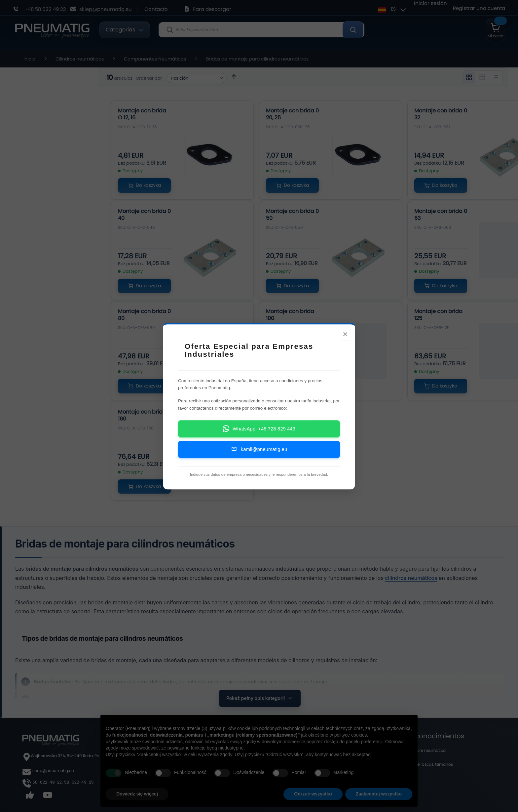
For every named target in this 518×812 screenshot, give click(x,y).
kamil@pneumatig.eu (259, 451)
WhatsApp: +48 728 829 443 (259, 430)
